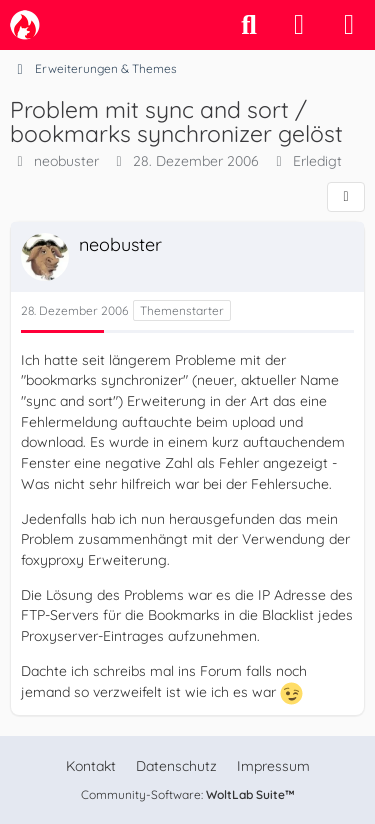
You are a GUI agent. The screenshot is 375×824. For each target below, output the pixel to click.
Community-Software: (188, 794)
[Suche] (249, 25)
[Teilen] (346, 197)
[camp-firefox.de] (25, 25)
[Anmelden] (299, 25)
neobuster (66, 161)
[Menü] (349, 25)
